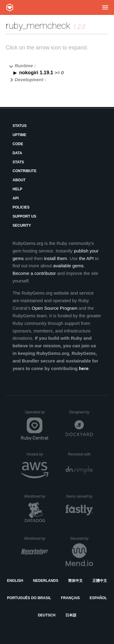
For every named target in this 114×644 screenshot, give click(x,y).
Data (17, 153)
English (15, 581)
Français (71, 598)
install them (56, 258)
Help (17, 189)
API (16, 198)
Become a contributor (34, 273)
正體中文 (100, 581)
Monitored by (36, 496)
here (84, 368)
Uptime (19, 135)
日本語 (71, 615)
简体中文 (75, 581)
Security (22, 225)
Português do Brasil (29, 598)
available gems (68, 266)
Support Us (24, 216)
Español (98, 598)
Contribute (24, 171)
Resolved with (80, 454)
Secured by (81, 539)
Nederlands (45, 581)
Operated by (36, 414)
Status (19, 126)
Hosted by (37, 454)
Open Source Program (54, 308)
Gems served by (79, 496)
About (19, 180)
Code (18, 144)
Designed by (81, 412)
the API (86, 258)
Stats (18, 162)
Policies (21, 207)
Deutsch (47, 615)
